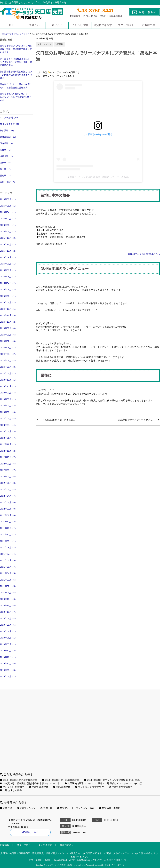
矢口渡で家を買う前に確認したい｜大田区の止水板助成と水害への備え (16, 75)
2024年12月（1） (8, 309)
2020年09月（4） (8, 618)
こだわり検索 (80, 25)
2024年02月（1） (8, 373)
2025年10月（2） (8, 251)
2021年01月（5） (8, 593)
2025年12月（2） (8, 238)
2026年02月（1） (8, 225)
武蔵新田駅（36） (9, 137)
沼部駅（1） (6, 150)
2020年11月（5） (8, 606)
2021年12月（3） (8, 522)
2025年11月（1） (8, 244)
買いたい (57, 25)
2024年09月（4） (8, 328)
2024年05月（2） (8, 354)
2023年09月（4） (8, 393)
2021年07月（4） (8, 554)
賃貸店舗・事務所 (110, 808)
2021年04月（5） (8, 573)
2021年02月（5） (8, 586)
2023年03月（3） (8, 431)
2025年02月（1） (8, 296)
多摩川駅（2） (7, 156)
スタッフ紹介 (126, 25)
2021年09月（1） (8, 541)
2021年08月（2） (8, 547)
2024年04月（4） (8, 361)
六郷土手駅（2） (8, 182)
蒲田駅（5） (6, 163)
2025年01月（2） (8, 302)
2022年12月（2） (8, 444)
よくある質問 (45, 845)
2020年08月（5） (8, 625)
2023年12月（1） (8, 380)
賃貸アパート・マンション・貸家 (76, 808)
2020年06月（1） (8, 638)
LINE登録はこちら (29, 832)
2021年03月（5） (8, 580)
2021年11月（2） (8, 528)
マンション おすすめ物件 (90, 787)
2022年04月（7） (8, 496)
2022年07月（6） (8, 477)
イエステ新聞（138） (10, 118)
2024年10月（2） (8, 322)
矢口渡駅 (59, 44)
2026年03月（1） (8, 219)
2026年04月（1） (8, 212)
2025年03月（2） (8, 290)
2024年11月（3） (8, 315)
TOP (12, 25)
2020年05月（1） (8, 644)
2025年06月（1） (8, 270)
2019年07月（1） (8, 676)
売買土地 (46, 808)
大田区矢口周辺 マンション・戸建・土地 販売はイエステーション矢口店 (103, 783)
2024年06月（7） (8, 348)
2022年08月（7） (8, 470)
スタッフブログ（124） (11, 124)
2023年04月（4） (8, 425)
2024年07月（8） (8, 341)
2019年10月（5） (8, 664)
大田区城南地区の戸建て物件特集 (19, 780)
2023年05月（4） (8, 418)
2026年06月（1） (8, 199)
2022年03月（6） (8, 502)
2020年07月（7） (8, 631)
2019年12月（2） (8, 651)
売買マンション (26, 808)
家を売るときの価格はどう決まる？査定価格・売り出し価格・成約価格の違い (16, 62)
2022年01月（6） (8, 515)
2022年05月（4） (8, 490)
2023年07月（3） (8, 406)
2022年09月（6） (8, 464)
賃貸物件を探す (103, 25)
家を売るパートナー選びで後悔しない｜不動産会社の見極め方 (16, 86)
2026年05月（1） (8, 206)
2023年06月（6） (8, 412)
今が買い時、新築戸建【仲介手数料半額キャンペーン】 (30, 783)
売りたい (34, 25)
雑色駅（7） (6, 176)
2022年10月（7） (8, 457)
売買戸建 (6, 808)
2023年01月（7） (8, 438)
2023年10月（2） (8, 386)
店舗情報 (5, 845)
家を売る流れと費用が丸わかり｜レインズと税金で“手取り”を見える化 (16, 97)
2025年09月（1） (8, 257)
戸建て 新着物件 (39, 787)
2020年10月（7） (8, 612)
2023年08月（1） (8, 399)
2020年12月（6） (8, 599)
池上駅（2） (6, 169)
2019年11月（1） (8, 657)
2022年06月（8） (8, 483)
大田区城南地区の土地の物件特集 (60, 780)
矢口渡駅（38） (8, 131)
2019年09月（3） (8, 670)
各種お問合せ (67, 845)
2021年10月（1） (8, 535)
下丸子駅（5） (7, 143)
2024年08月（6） (8, 335)
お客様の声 (149, 25)
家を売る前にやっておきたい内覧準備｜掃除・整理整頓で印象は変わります (16, 49)
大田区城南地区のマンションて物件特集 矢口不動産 (112, 780)
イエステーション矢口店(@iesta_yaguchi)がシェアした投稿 (98, 177)
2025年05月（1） (8, 277)
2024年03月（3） (8, 367)
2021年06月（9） (8, 560)
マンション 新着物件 (12, 787)
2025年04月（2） (8, 283)
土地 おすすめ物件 (11, 790)
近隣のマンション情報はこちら (144, 254)
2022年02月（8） (8, 509)
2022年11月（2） (8, 451)
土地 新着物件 (62, 787)
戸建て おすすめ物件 (121, 787)
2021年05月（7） (8, 567)
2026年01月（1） (8, 232)
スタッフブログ (44, 44)
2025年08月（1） (8, 264)
